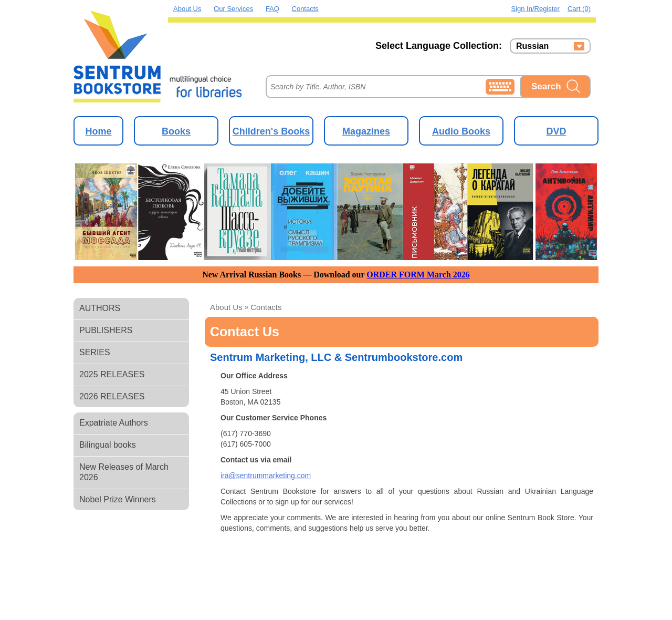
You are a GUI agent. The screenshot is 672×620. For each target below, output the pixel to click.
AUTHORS (100, 308)
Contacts (305, 9)
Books (176, 131)
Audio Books (461, 131)
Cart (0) (579, 9)
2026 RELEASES (112, 396)
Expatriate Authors (114, 423)
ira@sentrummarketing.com (266, 476)
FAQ (272, 9)
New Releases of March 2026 (124, 472)
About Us (187, 9)
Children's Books (271, 131)
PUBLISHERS (106, 330)
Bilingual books (108, 445)
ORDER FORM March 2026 (418, 275)
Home (98, 131)
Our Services (233, 9)
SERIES (95, 352)
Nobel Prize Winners (118, 499)
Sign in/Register (535, 9)
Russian (532, 46)
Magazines (366, 131)
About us (226, 307)
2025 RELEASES (112, 374)
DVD (556, 131)
